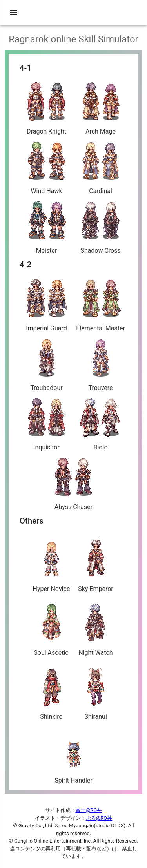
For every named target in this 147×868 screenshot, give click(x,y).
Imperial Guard (47, 305)
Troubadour (47, 365)
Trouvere (101, 365)
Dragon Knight (47, 108)
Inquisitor (47, 424)
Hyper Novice (52, 564)
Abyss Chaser (74, 484)
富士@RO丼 (89, 810)
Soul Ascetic (51, 627)
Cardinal (101, 168)
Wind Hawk (47, 168)
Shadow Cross (101, 227)
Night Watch (95, 627)
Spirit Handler (73, 755)
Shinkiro (52, 691)
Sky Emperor (96, 564)
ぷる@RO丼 (99, 818)
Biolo (101, 424)
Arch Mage (101, 108)
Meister (47, 227)
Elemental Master (101, 305)
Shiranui (96, 691)
